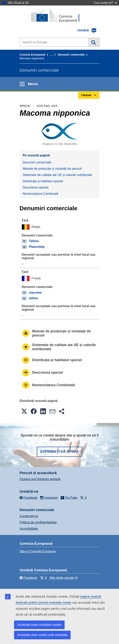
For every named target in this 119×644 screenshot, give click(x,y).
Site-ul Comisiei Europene (38, 551)
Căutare (94, 42)
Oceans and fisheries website (40, 479)
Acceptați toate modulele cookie (39, 625)
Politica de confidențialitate (38, 522)
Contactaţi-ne (29, 516)
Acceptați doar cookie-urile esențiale (42, 635)
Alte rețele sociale (62, 578)
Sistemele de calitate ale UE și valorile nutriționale (57, 175)
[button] (24, 411)
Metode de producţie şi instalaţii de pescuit (52, 169)
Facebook (28, 578)
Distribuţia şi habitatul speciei (43, 181)
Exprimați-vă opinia (59, 452)
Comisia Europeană (32, 55)
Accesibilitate (29, 529)
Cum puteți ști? (105, 3)
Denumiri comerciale (71, 55)
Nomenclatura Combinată (40, 194)
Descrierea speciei (36, 187)
